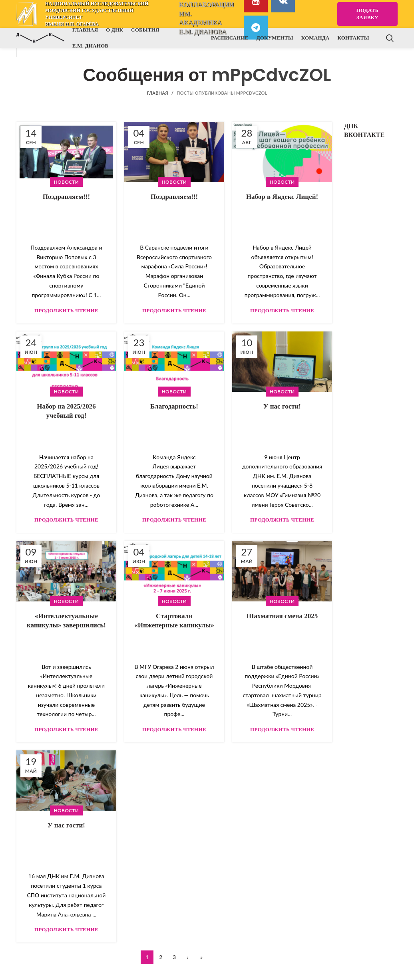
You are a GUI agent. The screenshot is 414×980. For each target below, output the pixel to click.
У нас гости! (282, 406)
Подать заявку (368, 14)
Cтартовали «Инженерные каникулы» (174, 621)
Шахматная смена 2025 (282, 616)
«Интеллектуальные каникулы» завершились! (66, 621)
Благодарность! (174, 406)
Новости (67, 182)
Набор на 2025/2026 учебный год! (66, 411)
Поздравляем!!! (67, 197)
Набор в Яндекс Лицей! (282, 197)
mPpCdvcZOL (271, 75)
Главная (157, 93)
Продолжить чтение (66, 310)
